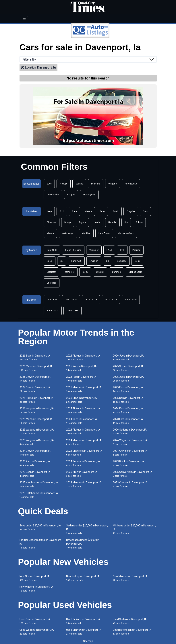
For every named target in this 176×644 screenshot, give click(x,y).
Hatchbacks (131, 184)
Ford (62, 211)
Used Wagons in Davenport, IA (37, 632)
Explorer (100, 272)
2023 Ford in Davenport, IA (128, 421)
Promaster (69, 272)
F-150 (109, 250)
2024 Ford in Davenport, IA (128, 410)
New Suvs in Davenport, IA (34, 578)
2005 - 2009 (131, 300)
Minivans (96, 184)
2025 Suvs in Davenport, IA (128, 368)
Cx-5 (122, 250)
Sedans (79, 184)
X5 (62, 261)
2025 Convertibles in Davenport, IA (133, 474)
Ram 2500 (76, 261)
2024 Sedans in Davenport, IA (83, 463)
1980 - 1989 (72, 311)
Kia (126, 222)
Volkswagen (68, 233)
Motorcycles (89, 195)
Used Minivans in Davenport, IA (84, 632)
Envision (94, 261)
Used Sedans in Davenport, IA (130, 621)
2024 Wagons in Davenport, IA (130, 442)
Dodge (68, 222)
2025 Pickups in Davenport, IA (36, 400)
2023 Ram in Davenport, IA (35, 463)
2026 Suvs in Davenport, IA (35, 358)
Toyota (82, 222)
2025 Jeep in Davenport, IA (128, 379)
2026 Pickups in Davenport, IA (83, 358)
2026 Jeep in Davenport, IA (128, 358)
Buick (116, 211)
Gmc (145, 211)
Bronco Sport (135, 272)
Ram (74, 211)
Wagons (113, 184)
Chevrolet (52, 222)
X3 (108, 261)
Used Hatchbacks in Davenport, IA (132, 632)
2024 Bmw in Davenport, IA (35, 453)
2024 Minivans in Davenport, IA (84, 442)
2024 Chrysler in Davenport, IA (130, 453)
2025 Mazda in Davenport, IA (36, 421)
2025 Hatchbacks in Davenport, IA (39, 484)
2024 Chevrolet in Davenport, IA (84, 453)
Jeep (49, 211)
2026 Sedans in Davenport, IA (130, 432)
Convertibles (53, 195)
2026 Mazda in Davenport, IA (36, 368)
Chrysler (131, 211)
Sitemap (88, 641)
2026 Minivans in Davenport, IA (84, 389)
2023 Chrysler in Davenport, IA (130, 484)
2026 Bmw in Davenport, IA (35, 379)
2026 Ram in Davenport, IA (81, 368)
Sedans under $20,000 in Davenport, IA (87, 529)
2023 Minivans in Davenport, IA (84, 484)
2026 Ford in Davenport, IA (81, 379)
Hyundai (112, 222)
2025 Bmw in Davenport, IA (82, 474)
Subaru (139, 222)
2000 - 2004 (53, 311)
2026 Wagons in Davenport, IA (37, 410)
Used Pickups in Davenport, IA (83, 621)
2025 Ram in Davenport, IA (128, 400)
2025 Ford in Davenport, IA (128, 389)
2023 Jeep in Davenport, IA (35, 474)
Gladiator (51, 272)
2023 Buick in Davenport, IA (128, 463)
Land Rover (104, 233)
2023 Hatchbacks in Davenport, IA (39, 495)
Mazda (88, 211)
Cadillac (86, 233)
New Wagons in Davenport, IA (36, 589)
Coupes (71, 195)
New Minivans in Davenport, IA (130, 578)
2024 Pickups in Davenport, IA (83, 410)
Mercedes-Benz (126, 233)
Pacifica (136, 250)
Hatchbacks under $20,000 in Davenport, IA (83, 544)
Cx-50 (50, 261)
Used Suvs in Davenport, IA (35, 621)
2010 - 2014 (111, 300)
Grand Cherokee (73, 250)
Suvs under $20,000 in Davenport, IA (40, 527)
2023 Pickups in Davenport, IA (83, 432)
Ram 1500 (52, 250)
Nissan (50, 233)
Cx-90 (137, 261)
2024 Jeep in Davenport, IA (82, 421)
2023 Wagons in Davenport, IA (37, 442)
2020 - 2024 (71, 300)
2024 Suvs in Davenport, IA (35, 389)
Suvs (49, 184)
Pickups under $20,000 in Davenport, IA (40, 544)
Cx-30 (85, 272)
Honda (97, 222)
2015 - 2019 (91, 300)
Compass (122, 261)
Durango (116, 272)
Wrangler (94, 250)
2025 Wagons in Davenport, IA (37, 432)
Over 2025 (52, 300)
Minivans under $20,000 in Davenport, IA (134, 529)
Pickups (64, 184)
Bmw (102, 211)
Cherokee (52, 283)
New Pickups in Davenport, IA (83, 578)
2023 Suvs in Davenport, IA (82, 400)
